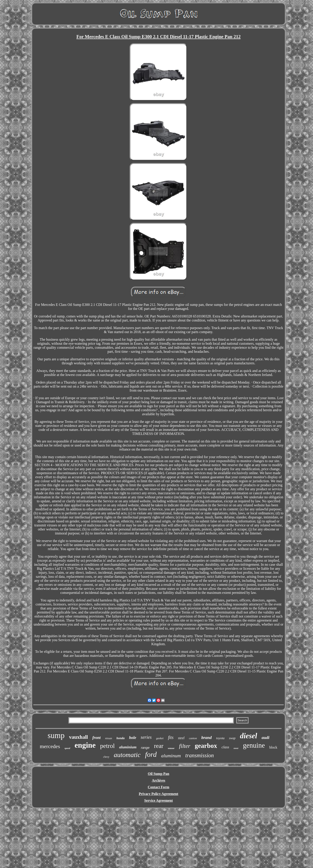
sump (56, 736)
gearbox (206, 746)
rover (236, 748)
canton (193, 738)
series (146, 737)
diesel (249, 736)
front (96, 738)
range (145, 748)
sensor (171, 748)
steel (181, 738)
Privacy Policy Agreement (159, 794)
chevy (106, 757)
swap (232, 738)
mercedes (50, 746)
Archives (158, 780)
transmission (200, 755)
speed (67, 748)
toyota (221, 738)
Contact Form (158, 787)
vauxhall (78, 737)
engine (85, 745)
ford (151, 754)
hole (133, 738)
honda (121, 738)
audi (266, 738)
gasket (160, 738)
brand (206, 738)
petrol (107, 746)
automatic (127, 755)
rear (159, 746)
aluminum (171, 756)
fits (171, 737)
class (225, 747)
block (273, 747)
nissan (108, 738)
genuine (254, 745)
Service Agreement (158, 800)
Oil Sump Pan (158, 774)
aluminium (128, 747)
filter (185, 746)
